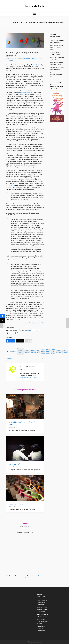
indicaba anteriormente (26, 93)
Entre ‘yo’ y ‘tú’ (14, 464)
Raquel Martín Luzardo (56, 63)
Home (30, 22)
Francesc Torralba (27, 351)
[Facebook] (11, 341)
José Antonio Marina (43, 351)
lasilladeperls (27, 59)
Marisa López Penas (48, 351)
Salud (42, 59)
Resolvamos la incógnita (56, 64)
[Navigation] (34, 14)
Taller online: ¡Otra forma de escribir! (56, 47)
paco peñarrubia (65, 351)
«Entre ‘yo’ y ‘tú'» (37, 65)
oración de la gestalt (53, 351)
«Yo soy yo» (18, 65)
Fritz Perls (39, 351)
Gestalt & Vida (37, 22)
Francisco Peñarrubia (33, 351)
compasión (13, 351)
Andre (51, 52)
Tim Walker (41, 323)
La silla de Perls (35, 6)
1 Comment (10, 60)
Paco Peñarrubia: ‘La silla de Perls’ (56, 75)
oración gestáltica (59, 351)
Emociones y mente (16, 504)
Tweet (30, 330)
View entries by (28, 377)
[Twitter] (20, 341)
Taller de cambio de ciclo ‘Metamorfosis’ (42, 602)
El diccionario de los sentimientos (20, 351)
